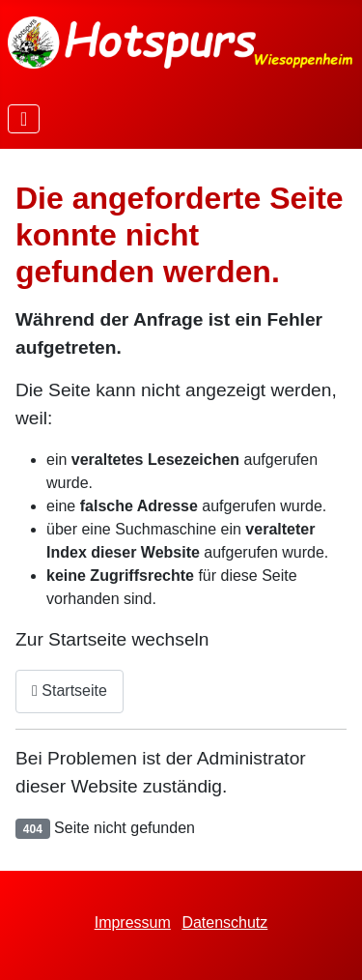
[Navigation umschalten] (24, 119)
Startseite (70, 691)
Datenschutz (224, 922)
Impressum (133, 922)
